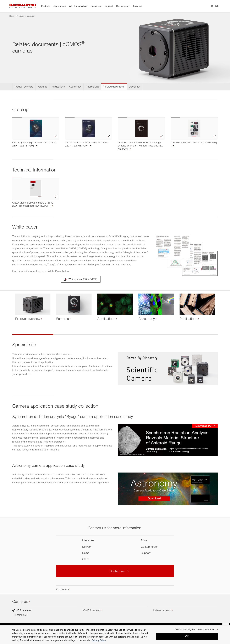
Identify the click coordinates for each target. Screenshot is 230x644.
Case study (75, 87)
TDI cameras (19, 615)
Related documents (114, 87)
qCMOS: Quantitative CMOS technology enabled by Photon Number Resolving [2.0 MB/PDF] (141, 146)
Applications (58, 87)
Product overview (24, 87)
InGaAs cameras (162, 611)
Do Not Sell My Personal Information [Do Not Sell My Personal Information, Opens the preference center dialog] (195, 630)
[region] (115, 635)
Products (21, 16)
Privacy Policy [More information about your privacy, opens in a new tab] (99, 640)
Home (12, 16)
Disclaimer (134, 87)
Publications (92, 87)
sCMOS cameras (92, 611)
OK (187, 636)
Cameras (31, 16)
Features (42, 87)
